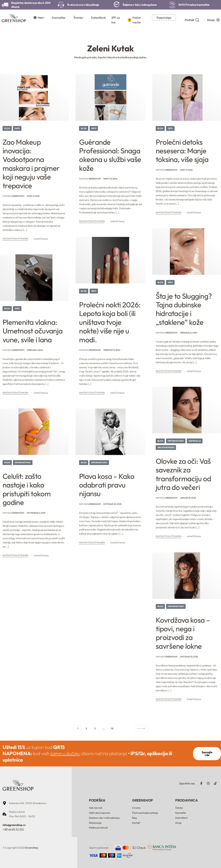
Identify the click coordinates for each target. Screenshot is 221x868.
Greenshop (18, 196)
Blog (7, 128)
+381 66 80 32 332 (13, 829)
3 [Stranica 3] (95, 729)
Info (17, 128)
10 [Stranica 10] (112, 729)
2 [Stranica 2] (86, 729)
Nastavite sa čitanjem (15, 239)
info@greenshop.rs (14, 825)
